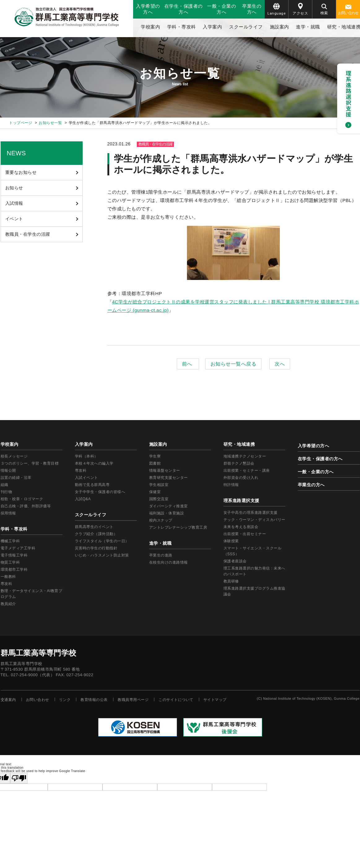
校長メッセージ (14, 456)
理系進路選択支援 (241, 501)
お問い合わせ (348, 10)
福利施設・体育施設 (167, 513)
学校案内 (150, 27)
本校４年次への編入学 (94, 463)
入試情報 (14, 203)
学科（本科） (87, 456)
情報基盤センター (165, 471)
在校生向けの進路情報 (169, 562)
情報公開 (8, 471)
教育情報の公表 (94, 700)
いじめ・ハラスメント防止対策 (102, 555)
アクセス (300, 9)
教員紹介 (8, 604)
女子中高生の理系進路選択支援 (251, 513)
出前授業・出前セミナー (245, 534)
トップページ (21, 123)
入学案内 (212, 27)
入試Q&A (83, 499)
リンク (65, 700)
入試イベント (87, 478)
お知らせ (14, 188)
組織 (4, 485)
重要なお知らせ (21, 172)
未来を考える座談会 (241, 527)
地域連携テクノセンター (245, 456)
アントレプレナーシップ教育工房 (178, 527)
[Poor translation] (19, 778)
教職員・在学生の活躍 (28, 234)
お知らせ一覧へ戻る (234, 364)
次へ (280, 364)
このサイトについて (176, 700)
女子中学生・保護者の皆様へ (100, 492)
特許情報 (231, 485)
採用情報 (8, 513)
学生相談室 (159, 485)
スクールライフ (246, 27)
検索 (324, 9)
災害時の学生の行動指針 (96, 548)
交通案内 (8, 700)
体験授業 (231, 541)
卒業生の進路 (161, 555)
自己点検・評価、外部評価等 (26, 506)
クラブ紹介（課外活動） (96, 534)
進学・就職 (308, 27)
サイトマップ (215, 700)
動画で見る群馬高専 (92, 485)
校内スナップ (161, 520)
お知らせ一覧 (50, 123)
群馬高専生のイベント (94, 527)
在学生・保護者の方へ (184, 9)
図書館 (155, 463)
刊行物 (7, 492)
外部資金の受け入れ (241, 478)
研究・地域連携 (239, 444)
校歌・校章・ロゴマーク (22, 499)
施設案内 (280, 27)
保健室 (155, 492)
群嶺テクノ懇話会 (239, 463)
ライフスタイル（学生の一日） (102, 541)
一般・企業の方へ (221, 9)
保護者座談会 (235, 561)
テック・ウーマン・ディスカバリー (254, 520)
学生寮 (155, 456)
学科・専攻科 (182, 27)
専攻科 (81, 471)
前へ (188, 364)
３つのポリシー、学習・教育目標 (30, 463)
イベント (14, 219)
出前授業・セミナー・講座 (247, 471)
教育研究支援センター (169, 478)
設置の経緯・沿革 (16, 478)
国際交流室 (159, 499)
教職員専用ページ (133, 700)
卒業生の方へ (252, 9)
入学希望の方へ (148, 9)
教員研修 (231, 581)
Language (276, 9)
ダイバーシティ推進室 (169, 506)
